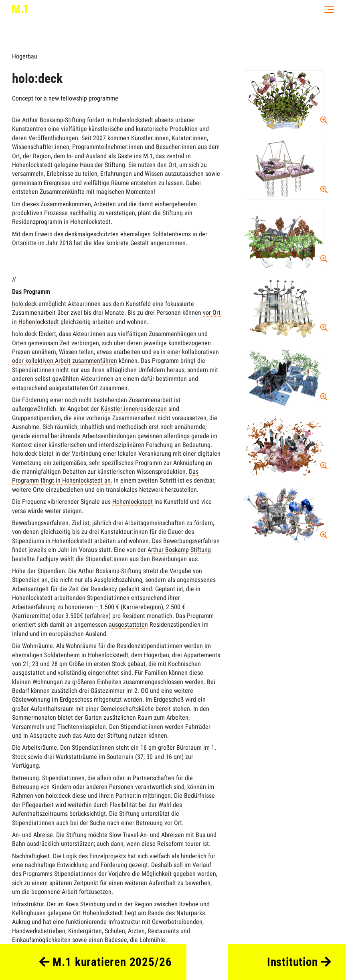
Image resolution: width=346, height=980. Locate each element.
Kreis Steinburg (85, 904)
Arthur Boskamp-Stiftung (179, 550)
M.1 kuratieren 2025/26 (106, 962)
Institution (299, 962)
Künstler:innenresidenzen (134, 409)
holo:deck (24, 304)
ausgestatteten (128, 625)
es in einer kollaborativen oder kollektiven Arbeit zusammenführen (115, 356)
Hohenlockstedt (133, 502)
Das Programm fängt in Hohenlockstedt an (105, 476)
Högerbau (25, 56)
